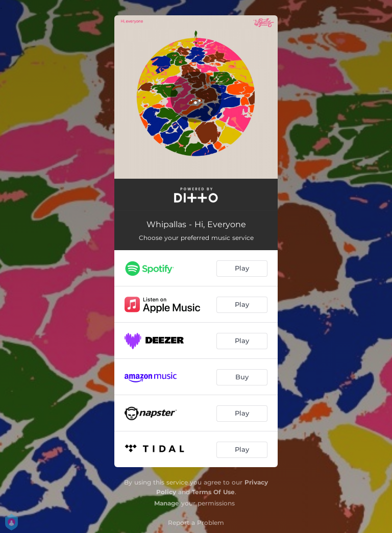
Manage (167, 503)
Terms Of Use (213, 492)
